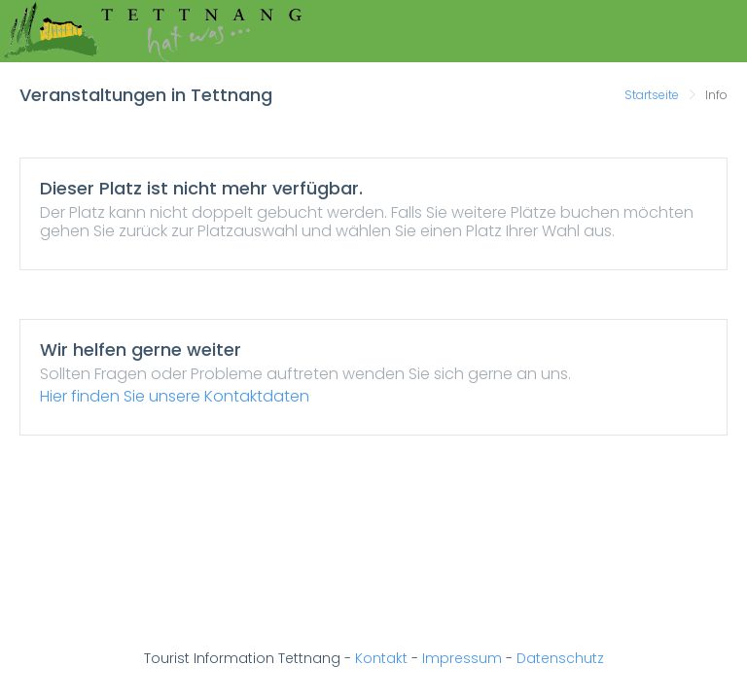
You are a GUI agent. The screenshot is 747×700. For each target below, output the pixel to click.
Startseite (652, 95)
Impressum (462, 658)
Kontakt (381, 658)
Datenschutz (560, 658)
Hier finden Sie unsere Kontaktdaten (175, 396)
